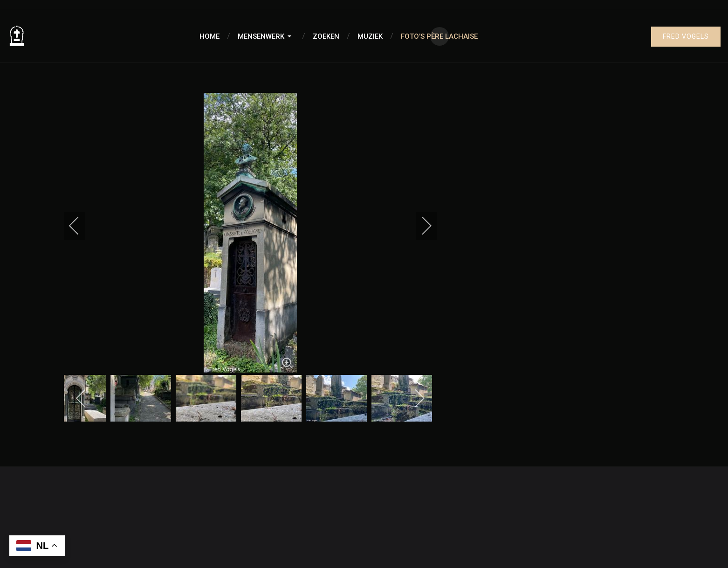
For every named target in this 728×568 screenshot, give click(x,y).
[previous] (80, 226)
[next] (420, 226)
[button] (266, 36)
